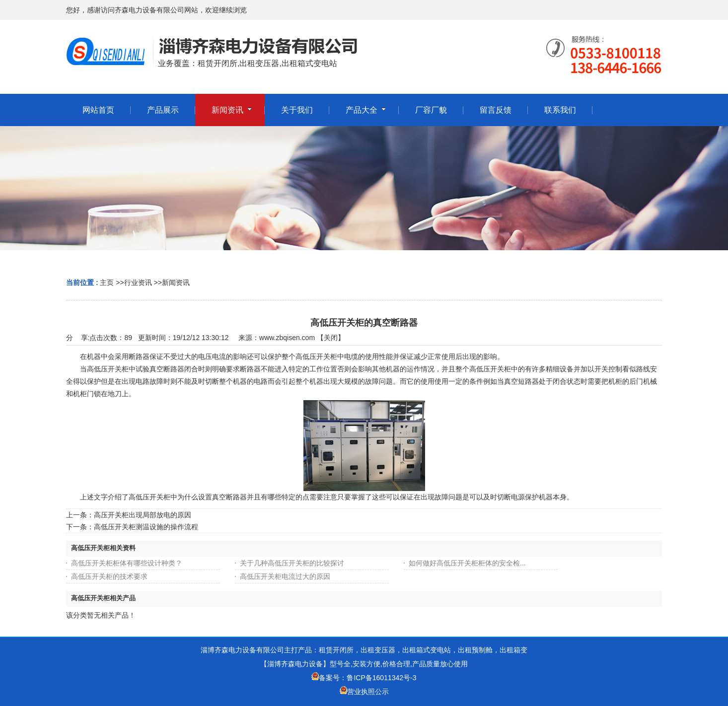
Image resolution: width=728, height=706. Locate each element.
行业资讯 (138, 282)
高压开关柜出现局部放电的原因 (143, 515)
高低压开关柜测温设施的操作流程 (146, 527)
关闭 (331, 338)
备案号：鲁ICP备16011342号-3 (364, 678)
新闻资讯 (176, 282)
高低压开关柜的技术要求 (109, 576)
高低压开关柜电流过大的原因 (285, 576)
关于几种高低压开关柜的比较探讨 (292, 563)
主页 (107, 282)
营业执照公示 (368, 692)
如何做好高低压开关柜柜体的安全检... (467, 563)
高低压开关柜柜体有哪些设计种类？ (127, 563)
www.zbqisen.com (287, 338)
